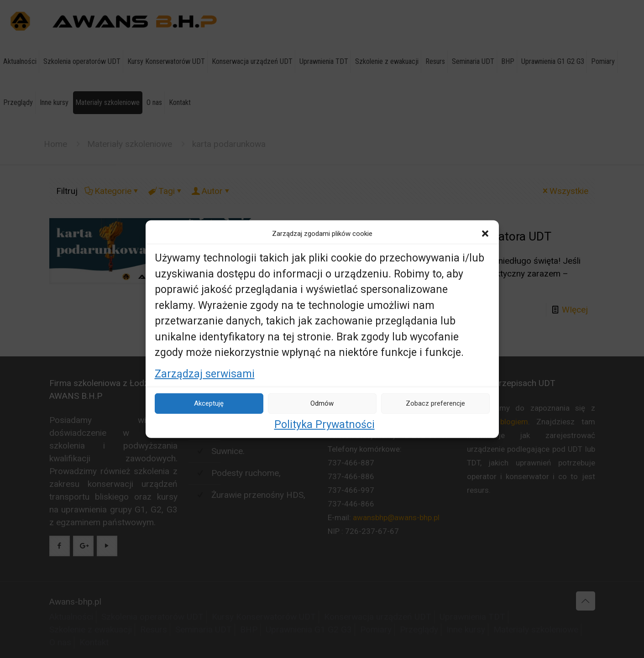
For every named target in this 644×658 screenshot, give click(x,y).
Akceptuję (209, 403)
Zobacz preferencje (435, 403)
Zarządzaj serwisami (205, 373)
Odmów (322, 403)
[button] (485, 234)
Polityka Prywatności (325, 424)
